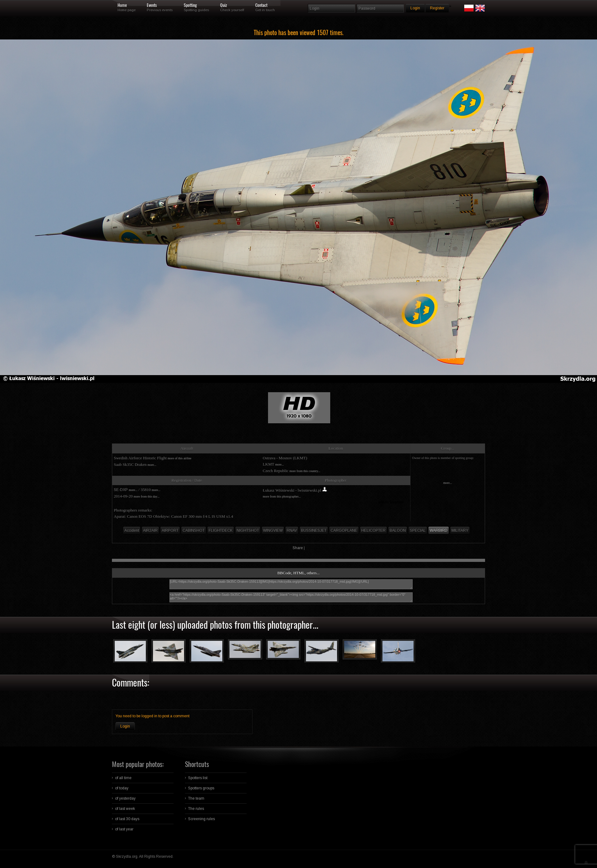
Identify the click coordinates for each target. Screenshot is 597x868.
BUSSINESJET (314, 530)
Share (298, 548)
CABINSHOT (194, 530)
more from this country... (305, 471)
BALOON (398, 530)
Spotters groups (201, 788)
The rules (196, 809)
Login (125, 726)
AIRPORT (170, 530)
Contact (261, 5)
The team (196, 798)
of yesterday (125, 798)
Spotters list (198, 778)
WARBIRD (439, 530)
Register (437, 8)
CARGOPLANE (344, 530)
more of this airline (179, 458)
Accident (132, 530)
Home (122, 5)
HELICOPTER (373, 530)
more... (152, 465)
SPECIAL (418, 530)
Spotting (190, 5)
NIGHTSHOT (248, 530)
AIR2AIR (150, 530)
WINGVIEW (273, 530)
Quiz (224, 5)
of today (122, 788)
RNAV (292, 530)
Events (152, 5)
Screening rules (201, 819)
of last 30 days (127, 819)
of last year (124, 829)
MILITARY (460, 530)
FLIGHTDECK (221, 530)
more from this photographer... (282, 496)
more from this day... (147, 496)
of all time (123, 778)
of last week (125, 809)
